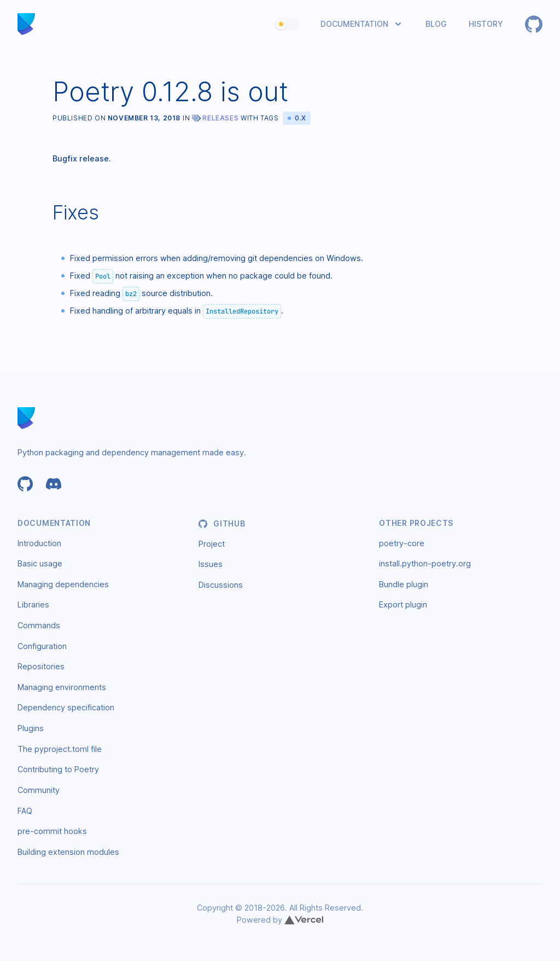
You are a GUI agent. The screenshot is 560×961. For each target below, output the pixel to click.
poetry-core (402, 543)
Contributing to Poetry (58, 769)
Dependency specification (66, 707)
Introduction (39, 543)
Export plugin (403, 604)
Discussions (221, 585)
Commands (39, 625)
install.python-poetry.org (425, 563)
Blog (436, 24)
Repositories (41, 666)
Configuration (42, 646)
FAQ (25, 811)
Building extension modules (68, 852)
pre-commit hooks (52, 831)
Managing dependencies (63, 584)
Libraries (33, 604)
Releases (220, 118)
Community (39, 790)
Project (212, 544)
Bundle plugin (404, 584)
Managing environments (62, 687)
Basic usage (40, 563)
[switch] (287, 24)
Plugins (31, 728)
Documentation (354, 24)
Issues (211, 564)
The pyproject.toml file (60, 749)
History (486, 24)
